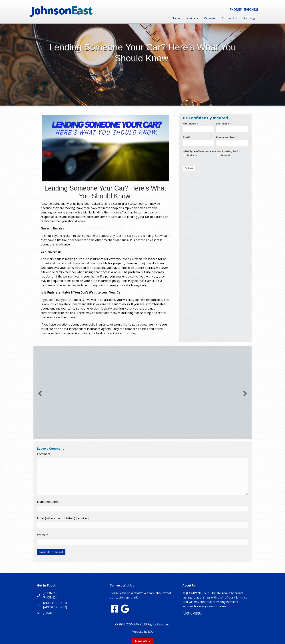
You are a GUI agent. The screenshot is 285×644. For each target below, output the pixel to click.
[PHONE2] (251, 9)
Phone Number (226, 137)
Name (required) (48, 502)
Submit (189, 168)
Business (192, 18)
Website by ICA (142, 632)
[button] (40, 393)
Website (43, 535)
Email (187, 137)
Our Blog (249, 18)
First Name (190, 124)
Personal (210, 18)
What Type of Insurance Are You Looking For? (211, 151)
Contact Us (229, 18)
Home (176, 18)
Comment (44, 454)
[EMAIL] (48, 613)
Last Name (223, 124)
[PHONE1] (235, 9)
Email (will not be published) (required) (63, 518)
